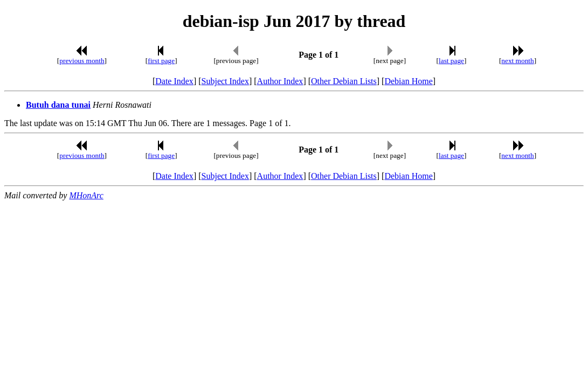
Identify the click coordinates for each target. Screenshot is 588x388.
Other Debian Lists (344, 81)
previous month (82, 61)
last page (451, 61)
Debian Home (408, 81)
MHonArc (86, 195)
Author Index (280, 81)
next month (517, 61)
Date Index (174, 81)
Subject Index (225, 81)
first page (161, 61)
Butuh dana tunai (58, 105)
